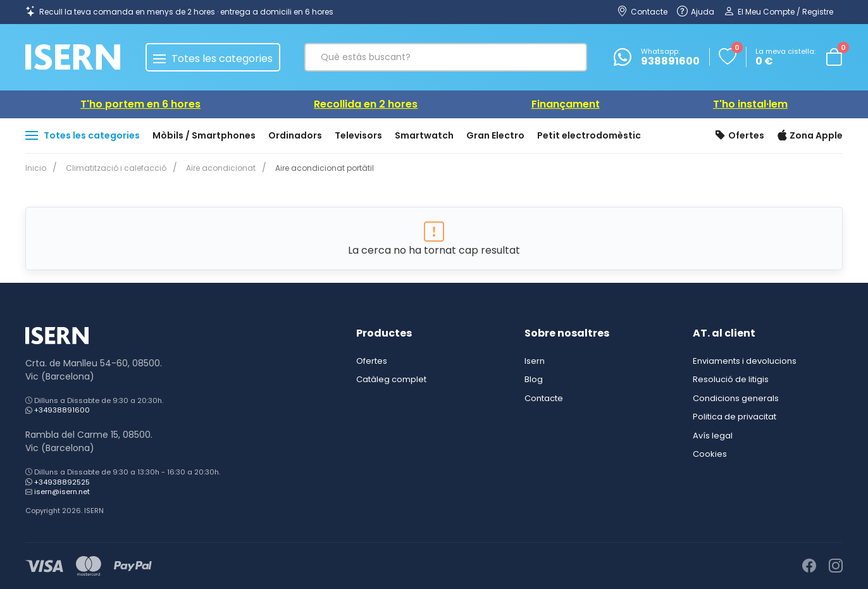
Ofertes (740, 136)
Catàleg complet (391, 379)
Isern (535, 361)
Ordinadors (295, 135)
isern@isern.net (62, 492)
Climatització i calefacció (114, 168)
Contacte (544, 398)
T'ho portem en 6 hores (140, 104)
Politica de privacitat (735, 417)
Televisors (358, 135)
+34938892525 (62, 482)
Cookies (710, 454)
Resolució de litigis (731, 379)
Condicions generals (736, 398)
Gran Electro (495, 135)
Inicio (36, 168)
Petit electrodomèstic (589, 135)
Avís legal (713, 436)
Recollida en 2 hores (366, 104)
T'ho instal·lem (750, 104)
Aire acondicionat (216, 168)
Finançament (566, 104)
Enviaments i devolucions (745, 361)
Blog (534, 379)
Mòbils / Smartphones (204, 135)
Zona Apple (810, 136)
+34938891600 (62, 410)
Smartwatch (424, 135)
